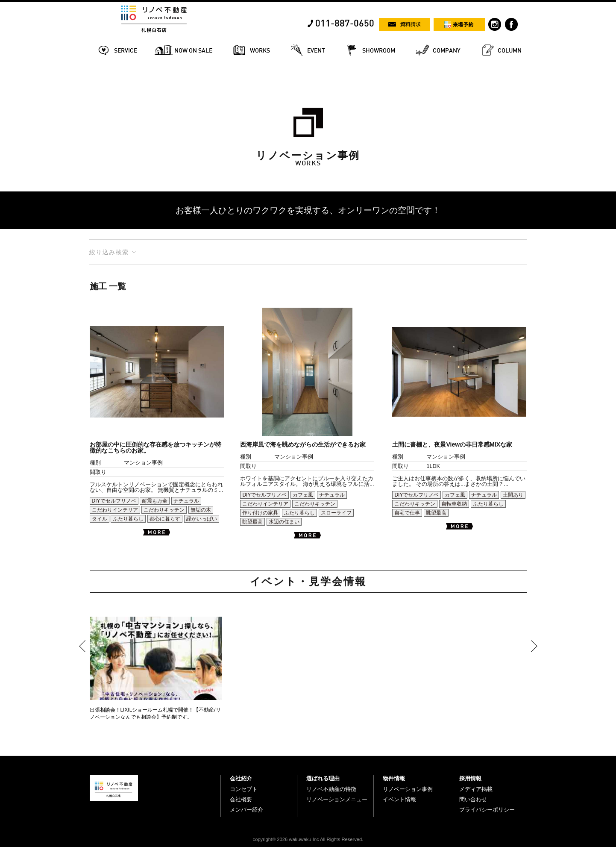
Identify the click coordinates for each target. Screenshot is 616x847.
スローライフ (336, 513)
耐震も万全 (155, 501)
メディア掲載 (476, 789)
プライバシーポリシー (487, 810)
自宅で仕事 (407, 513)
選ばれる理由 (323, 778)
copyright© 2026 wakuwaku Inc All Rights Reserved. (308, 839)
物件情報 (394, 778)
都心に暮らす (165, 519)
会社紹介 (241, 778)
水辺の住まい (284, 522)
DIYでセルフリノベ (114, 501)
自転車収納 (454, 504)
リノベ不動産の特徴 (331, 789)
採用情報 (470, 778)
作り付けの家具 (260, 513)
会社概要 (241, 799)
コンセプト (244, 789)
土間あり (513, 495)
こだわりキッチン (164, 510)
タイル (100, 519)
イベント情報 (399, 799)
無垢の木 (201, 510)
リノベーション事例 (408, 789)
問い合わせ (473, 799)
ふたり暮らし (128, 519)
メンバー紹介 (246, 810)
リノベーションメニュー (337, 799)
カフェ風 (303, 495)
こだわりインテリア (115, 510)
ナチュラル (186, 501)
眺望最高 (252, 522)
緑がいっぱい (202, 519)
